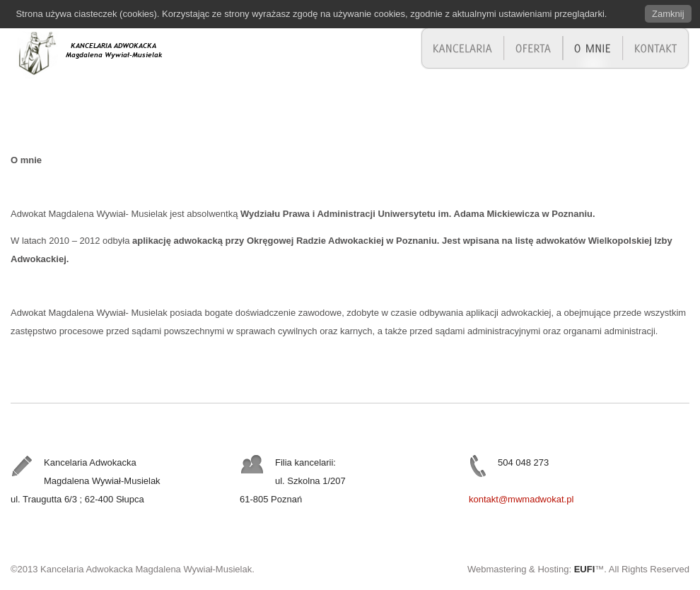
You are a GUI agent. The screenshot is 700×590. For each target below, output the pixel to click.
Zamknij (668, 14)
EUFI (585, 569)
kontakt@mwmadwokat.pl (521, 499)
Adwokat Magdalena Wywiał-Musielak (110, 52)
